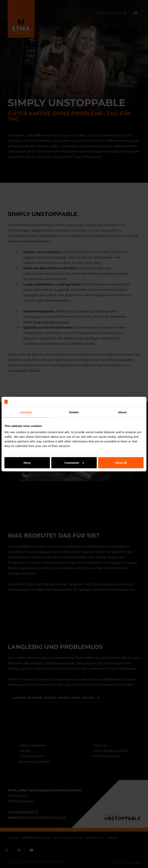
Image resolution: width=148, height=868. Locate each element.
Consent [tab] (26, 412)
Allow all (121, 463)
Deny (27, 463)
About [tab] (122, 412)
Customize (74, 463)
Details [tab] (74, 412)
